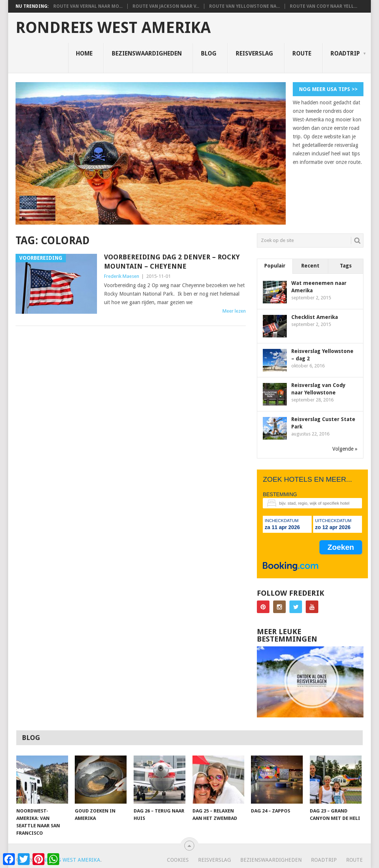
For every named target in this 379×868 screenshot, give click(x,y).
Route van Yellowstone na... (244, 6)
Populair (275, 266)
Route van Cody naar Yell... (323, 6)
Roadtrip (345, 53)
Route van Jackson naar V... (166, 6)
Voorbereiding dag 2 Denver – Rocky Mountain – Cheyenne (172, 262)
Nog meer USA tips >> (328, 89)
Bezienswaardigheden (147, 53)
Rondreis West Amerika (113, 28)
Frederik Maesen (122, 276)
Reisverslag (254, 53)
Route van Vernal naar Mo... (88, 6)
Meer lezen (234, 311)
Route (302, 53)
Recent (310, 266)
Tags (346, 266)
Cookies (178, 860)
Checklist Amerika (315, 317)
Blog (209, 53)
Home (84, 53)
